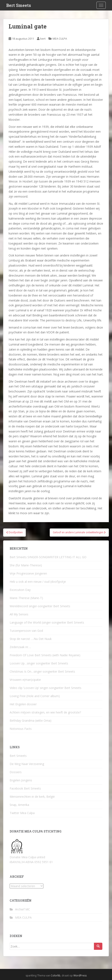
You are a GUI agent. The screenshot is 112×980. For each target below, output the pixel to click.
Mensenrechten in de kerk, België (32, 797)
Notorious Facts (21, 729)
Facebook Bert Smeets (25, 788)
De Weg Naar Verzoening (27, 764)
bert (43, 39)
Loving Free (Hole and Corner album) (35, 696)
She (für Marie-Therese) (26, 565)
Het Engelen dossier (23, 704)
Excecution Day (20, 590)
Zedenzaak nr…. (20, 647)
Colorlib (56, 975)
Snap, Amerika (19, 805)
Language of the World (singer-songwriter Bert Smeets (47, 622)
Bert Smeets (19, 5)
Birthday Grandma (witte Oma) (31, 720)
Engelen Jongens (21, 780)
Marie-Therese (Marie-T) (26, 598)
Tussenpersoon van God (26, 631)
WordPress (80, 975)
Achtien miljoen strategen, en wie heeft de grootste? (45, 712)
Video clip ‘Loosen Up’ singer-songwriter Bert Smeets (46, 688)
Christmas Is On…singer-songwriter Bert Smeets (42, 671)
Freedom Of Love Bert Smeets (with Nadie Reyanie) (45, 655)
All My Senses (19, 614)
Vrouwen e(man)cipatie (25, 680)
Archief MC (23, 909)
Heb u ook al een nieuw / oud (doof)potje (38, 582)
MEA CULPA (60, 39)
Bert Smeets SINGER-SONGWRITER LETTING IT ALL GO (48, 557)
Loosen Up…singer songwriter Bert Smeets (39, 663)
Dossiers (16, 772)
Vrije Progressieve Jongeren (28, 573)
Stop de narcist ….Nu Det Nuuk (31, 639)
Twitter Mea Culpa (22, 813)
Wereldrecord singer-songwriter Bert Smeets (40, 606)
